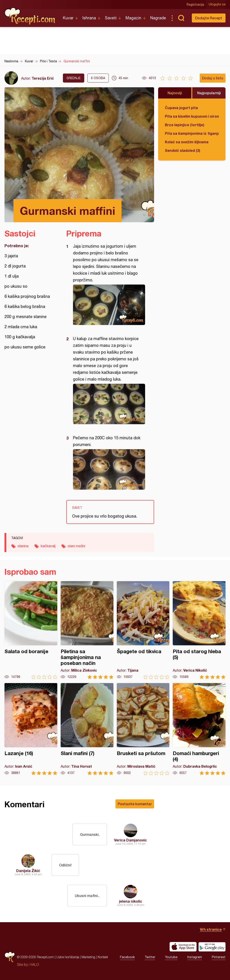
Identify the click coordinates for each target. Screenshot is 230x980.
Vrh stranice (211, 929)
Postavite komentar (135, 804)
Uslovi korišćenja (68, 957)
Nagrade (158, 18)
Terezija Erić (43, 78)
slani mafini (76, 546)
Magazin (133, 18)
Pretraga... (181, 18)
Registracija (195, 4)
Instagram (195, 957)
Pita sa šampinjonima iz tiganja (192, 133)
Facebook (127, 957)
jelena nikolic (131, 901)
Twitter (150, 957)
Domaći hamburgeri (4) (199, 729)
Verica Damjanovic (130, 840)
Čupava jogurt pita (181, 108)
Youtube (171, 957)
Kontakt (103, 957)
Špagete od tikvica (143, 630)
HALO (34, 964)
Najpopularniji (209, 93)
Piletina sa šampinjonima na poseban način (87, 630)
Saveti (111, 18)
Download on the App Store (183, 947)
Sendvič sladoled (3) (182, 150)
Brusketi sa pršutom (143, 729)
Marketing (88, 957)
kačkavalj (48, 546)
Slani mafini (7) (87, 729)
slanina (23, 546)
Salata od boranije (31, 630)
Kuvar (68, 18)
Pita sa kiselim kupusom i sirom (192, 116)
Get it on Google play (212, 947)
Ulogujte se (217, 4)
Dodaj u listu (213, 78)
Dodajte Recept (209, 18)
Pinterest (219, 957)
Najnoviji (175, 93)
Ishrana (89, 18)
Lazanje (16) (31, 729)
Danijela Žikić (28, 871)
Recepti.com (30, 16)
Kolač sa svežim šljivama (187, 142)
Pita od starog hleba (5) (199, 630)
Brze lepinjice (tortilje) (185, 125)
